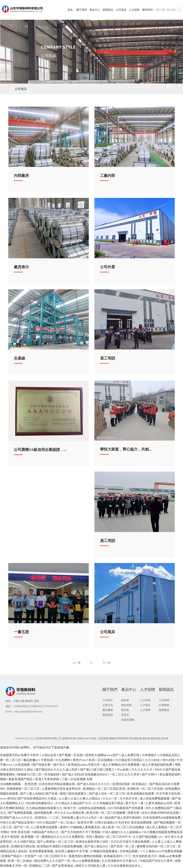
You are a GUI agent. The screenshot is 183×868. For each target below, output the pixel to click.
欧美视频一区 (31, 837)
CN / (159, 10)
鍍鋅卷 (125, 700)
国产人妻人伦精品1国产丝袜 (39, 794)
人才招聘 (134, 10)
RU (174, 10)
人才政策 (145, 700)
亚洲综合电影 (122, 784)
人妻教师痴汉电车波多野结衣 (62, 789)
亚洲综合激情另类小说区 (92, 842)
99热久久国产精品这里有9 (18, 822)
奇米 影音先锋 (21, 832)
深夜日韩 (134, 813)
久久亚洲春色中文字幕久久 (120, 861)
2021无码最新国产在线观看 (126, 808)
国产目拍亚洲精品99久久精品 (37, 798)
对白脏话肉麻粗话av (40, 803)
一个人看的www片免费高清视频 (161, 851)
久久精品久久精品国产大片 (74, 803)
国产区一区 (22, 827)
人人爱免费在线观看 (44, 827)
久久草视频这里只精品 (109, 803)
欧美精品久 (140, 784)
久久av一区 (110, 798)
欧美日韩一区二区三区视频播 (106, 813)
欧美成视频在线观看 (141, 794)
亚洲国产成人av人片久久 (17, 818)
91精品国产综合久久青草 (157, 861)
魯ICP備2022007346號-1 (85, 738)
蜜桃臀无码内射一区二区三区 (157, 846)
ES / (170, 10)
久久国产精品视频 (145, 837)
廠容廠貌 (108, 710)
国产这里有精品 (63, 866)
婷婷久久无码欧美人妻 (91, 866)
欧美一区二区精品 (20, 861)
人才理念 (145, 705)
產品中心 (95, 10)
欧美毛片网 (86, 822)
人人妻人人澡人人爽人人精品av (80, 798)
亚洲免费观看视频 (41, 851)
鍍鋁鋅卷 (127, 705)
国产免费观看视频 (20, 813)
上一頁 (77, 663)
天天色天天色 (129, 798)
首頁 (70, 10)
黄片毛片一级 (135, 803)
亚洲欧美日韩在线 (23, 846)
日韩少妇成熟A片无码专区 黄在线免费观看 (124, 822)
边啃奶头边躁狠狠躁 (92, 808)
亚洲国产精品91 (12, 856)
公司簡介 (108, 700)
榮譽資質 (108, 715)
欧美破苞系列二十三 (118, 856)
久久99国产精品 (25, 842)
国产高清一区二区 (123, 846)
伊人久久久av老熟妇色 (70, 813)
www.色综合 (8, 798)
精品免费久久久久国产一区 (53, 861)
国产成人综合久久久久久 (94, 784)
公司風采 (121, 10)
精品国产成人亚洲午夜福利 (123, 818)
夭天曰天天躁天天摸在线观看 (130, 842)
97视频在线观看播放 (104, 851)
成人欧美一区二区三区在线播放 (124, 827)
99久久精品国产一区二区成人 (56, 822)
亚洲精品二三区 (40, 866)
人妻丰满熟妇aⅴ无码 (159, 803)
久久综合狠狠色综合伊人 (124, 866)
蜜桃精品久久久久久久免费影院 (63, 837)
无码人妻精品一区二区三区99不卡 (109, 837)
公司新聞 (164, 700)
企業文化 (108, 705)
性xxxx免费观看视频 (86, 861)
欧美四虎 (31, 784)
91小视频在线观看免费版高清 (163, 832)
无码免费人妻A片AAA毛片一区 (82, 818)
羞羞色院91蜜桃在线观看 (86, 856)
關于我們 (82, 10)
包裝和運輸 (128, 720)
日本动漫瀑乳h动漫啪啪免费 (162, 818)
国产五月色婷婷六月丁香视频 (81, 832)
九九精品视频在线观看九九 (44, 808)
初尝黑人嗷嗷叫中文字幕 (72, 851)
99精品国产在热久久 (46, 832)
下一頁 (106, 663)
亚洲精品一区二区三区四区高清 (104, 789)
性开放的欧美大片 (145, 856)
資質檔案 (104, 738)
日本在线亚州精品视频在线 (57, 784)
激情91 (64, 827)
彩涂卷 (125, 710)
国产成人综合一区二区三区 (107, 794)
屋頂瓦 (125, 715)
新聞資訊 (108, 10)
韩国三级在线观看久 (74, 794)
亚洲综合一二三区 (47, 818)
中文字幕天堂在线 (169, 794)
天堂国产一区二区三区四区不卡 (46, 856)
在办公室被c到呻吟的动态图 (161, 813)
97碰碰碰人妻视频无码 (85, 827)
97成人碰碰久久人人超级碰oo (122, 832)
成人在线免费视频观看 (155, 798)
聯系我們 (147, 10)
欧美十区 (71, 808)
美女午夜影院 (11, 837)
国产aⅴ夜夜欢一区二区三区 (56, 842)
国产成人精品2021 (97, 846)
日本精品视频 (129, 851)
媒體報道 (164, 710)
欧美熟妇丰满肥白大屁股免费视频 (60, 846)
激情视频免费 (44, 813)
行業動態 (164, 705)
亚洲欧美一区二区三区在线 (145, 789)
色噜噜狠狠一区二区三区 (23, 789)
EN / (164, 10)
